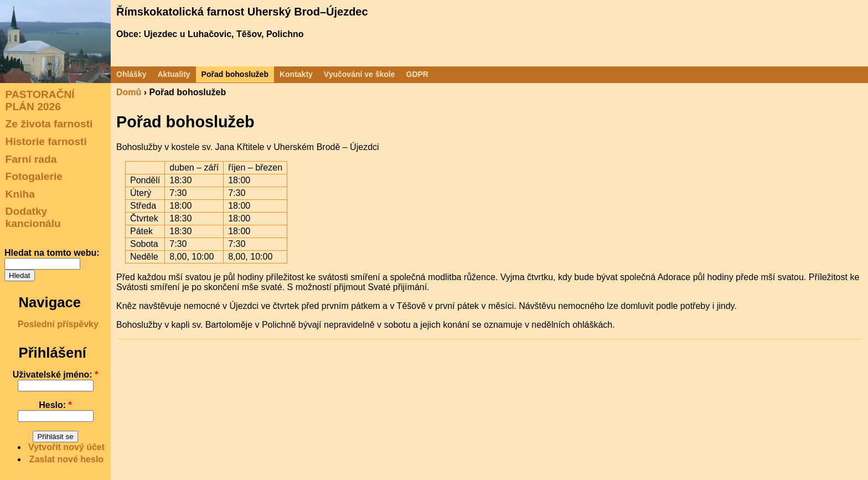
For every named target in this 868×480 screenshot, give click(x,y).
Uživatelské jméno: (56, 375)
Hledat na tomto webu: (52, 253)
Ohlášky (131, 74)
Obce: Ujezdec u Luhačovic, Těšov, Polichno (210, 34)
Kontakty (296, 74)
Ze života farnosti (49, 124)
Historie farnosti (46, 141)
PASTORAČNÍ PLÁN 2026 (40, 100)
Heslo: (55, 405)
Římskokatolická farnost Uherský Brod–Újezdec (242, 12)
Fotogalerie (34, 176)
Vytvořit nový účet (66, 447)
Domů (129, 92)
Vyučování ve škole (360, 74)
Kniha (20, 194)
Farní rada (31, 159)
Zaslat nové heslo (66, 459)
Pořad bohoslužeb (235, 74)
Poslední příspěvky (58, 324)
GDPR (417, 74)
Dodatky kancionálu (33, 217)
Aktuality (174, 74)
